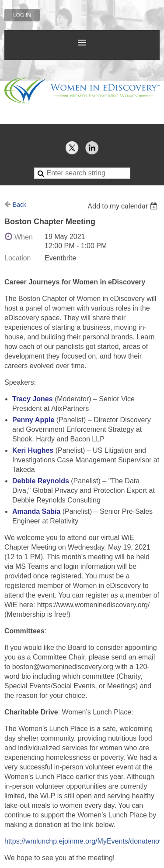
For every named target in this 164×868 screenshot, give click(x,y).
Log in (22, 15)
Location (18, 258)
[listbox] (124, 206)
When (24, 237)
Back (19, 205)
